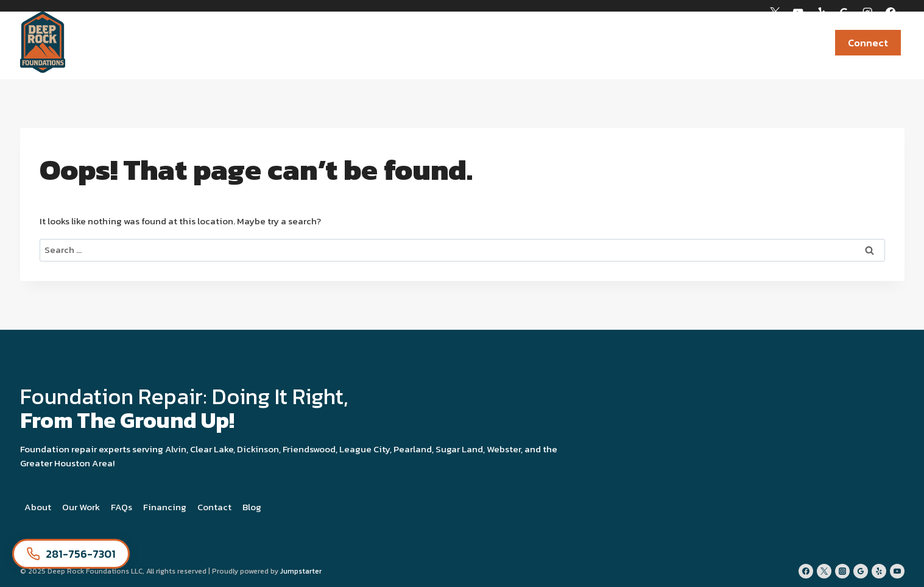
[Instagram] (868, 12)
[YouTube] (798, 12)
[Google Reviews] (845, 12)
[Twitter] (824, 571)
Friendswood (309, 449)
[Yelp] (821, 12)
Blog (252, 507)
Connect (868, 43)
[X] (775, 12)
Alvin (176, 449)
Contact (214, 507)
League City (365, 449)
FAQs (122, 507)
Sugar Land (459, 449)
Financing (789, 43)
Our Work (81, 507)
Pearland (413, 449)
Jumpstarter (301, 571)
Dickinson (258, 449)
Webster (504, 449)
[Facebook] (891, 12)
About (38, 507)
